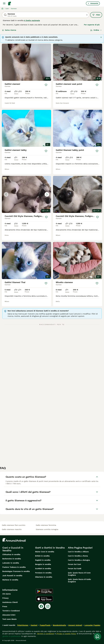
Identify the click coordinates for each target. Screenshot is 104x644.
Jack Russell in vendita (12, 576)
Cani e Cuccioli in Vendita (13, 549)
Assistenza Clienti (10, 602)
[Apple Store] (44, 599)
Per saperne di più (92, 25)
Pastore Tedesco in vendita (14, 567)
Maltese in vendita (10, 580)
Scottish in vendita (43, 569)
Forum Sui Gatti (75, 569)
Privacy (5, 598)
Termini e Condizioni (11, 611)
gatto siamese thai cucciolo (14, 525)
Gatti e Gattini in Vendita (50, 548)
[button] (26, 194)
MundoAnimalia (59, 625)
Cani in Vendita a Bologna (79, 560)
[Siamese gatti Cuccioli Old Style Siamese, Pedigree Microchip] (26, 194)
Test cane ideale (9, 619)
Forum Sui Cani (74, 564)
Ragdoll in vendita (43, 560)
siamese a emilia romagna (47, 529)
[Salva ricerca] (97, 637)
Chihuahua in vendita (11, 554)
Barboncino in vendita (12, 559)
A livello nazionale (32, 21)
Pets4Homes (23, 625)
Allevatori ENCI (9, 615)
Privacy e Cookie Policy (66, 634)
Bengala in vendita (43, 564)
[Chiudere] (101, 37)
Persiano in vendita (43, 573)
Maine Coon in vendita (45, 552)
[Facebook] (41, 606)
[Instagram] (48, 606)
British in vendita (42, 556)
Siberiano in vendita (44, 577)
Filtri (96, 15)
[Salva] (46, 85)
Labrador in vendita (11, 563)
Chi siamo (7, 594)
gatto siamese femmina (46, 525)
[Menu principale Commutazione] (4, 3)
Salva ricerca (9, 30)
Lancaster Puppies (92, 625)
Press (5, 607)
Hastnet (34, 625)
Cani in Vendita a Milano (78, 552)
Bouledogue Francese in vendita (16, 571)
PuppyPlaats (45, 625)
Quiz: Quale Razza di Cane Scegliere (79, 574)
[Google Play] (44, 591)
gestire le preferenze (12, 636)
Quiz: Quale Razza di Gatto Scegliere (79, 581)
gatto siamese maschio (12, 529)
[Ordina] (96, 30)
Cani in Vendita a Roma (78, 556)
